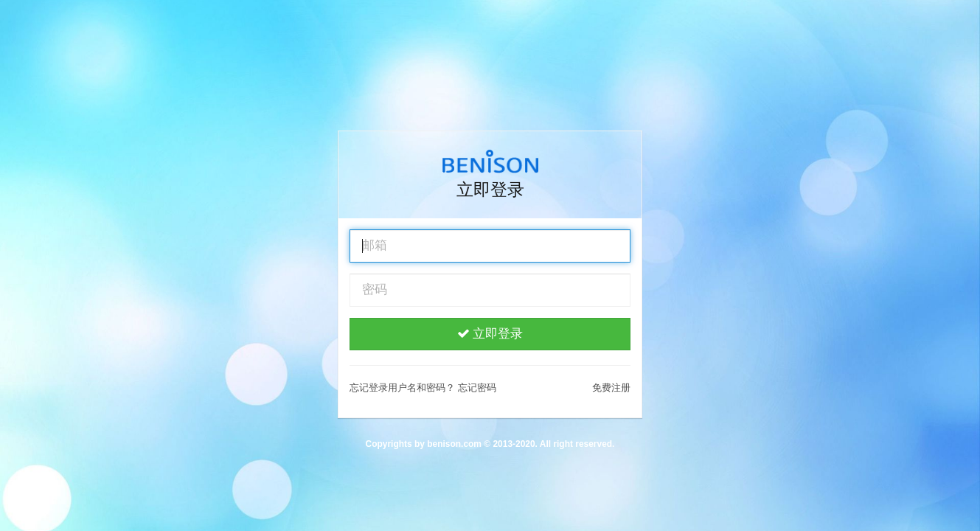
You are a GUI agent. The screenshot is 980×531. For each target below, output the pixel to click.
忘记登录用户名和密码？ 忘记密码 (423, 388)
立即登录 (490, 334)
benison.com (454, 444)
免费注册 (611, 388)
